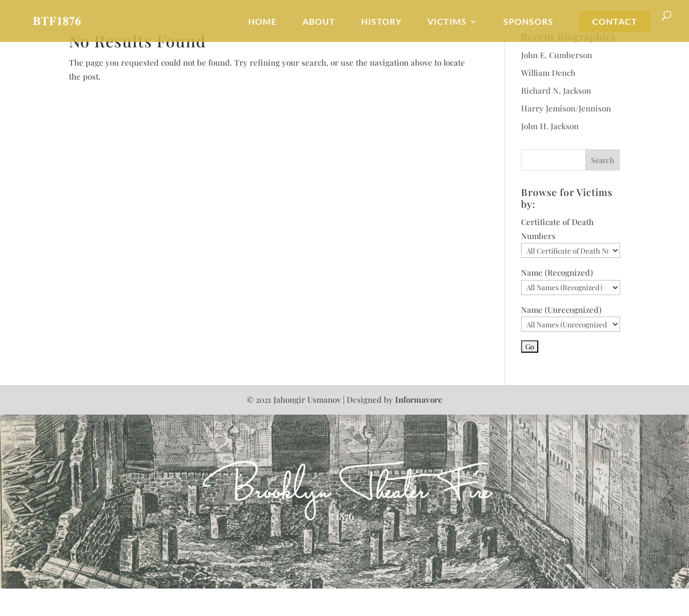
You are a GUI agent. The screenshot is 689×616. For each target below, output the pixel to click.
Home (262, 22)
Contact (615, 22)
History (381, 22)
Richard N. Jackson (556, 90)
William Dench (548, 73)
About (319, 22)
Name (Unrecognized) (561, 310)
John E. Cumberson (557, 55)
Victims (447, 22)
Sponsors (528, 22)
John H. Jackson (550, 126)
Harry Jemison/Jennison (566, 108)
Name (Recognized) (557, 272)
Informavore (419, 400)
